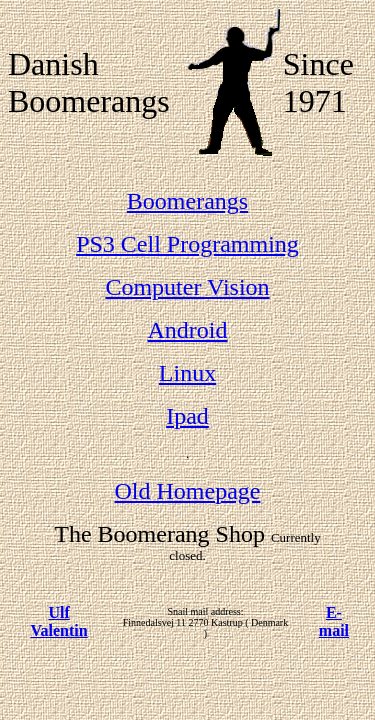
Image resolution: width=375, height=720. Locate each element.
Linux (187, 373)
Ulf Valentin (58, 621)
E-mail (334, 621)
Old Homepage (188, 491)
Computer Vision (187, 287)
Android (188, 330)
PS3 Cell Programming (187, 244)
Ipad (187, 416)
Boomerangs (187, 201)
